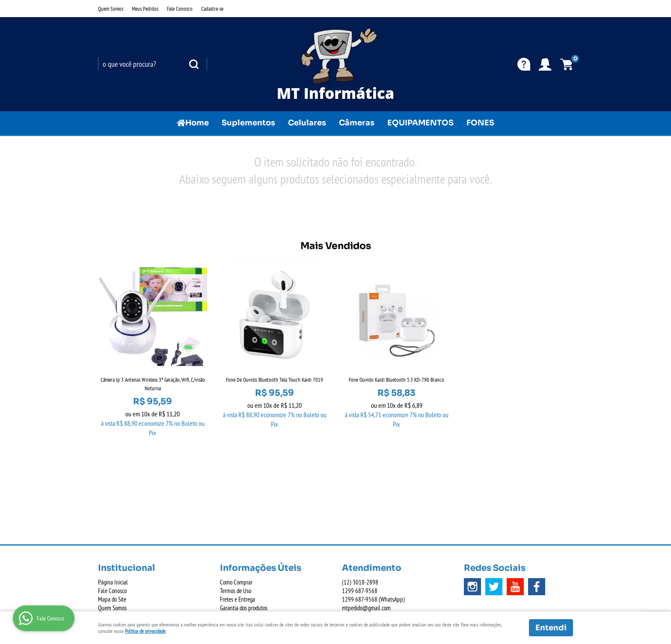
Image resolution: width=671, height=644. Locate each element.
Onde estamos (113, 518)
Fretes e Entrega (238, 501)
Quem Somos (111, 9)
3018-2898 (360, 484)
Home (197, 123)
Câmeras (357, 123)
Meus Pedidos (145, 9)
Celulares (307, 123)
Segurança (231, 518)
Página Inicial (113, 484)
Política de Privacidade (244, 535)
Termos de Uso (236, 492)
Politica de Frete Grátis (244, 527)
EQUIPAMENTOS (420, 123)
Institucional (126, 470)
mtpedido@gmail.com (366, 509)
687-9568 (360, 492)
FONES (480, 123)
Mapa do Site (112, 501)
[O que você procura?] (194, 64)
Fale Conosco (180, 9)
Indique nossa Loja (118, 527)
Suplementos (248, 123)
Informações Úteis (261, 470)
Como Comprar (236, 484)
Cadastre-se (212, 9)
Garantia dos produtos (244, 509)
